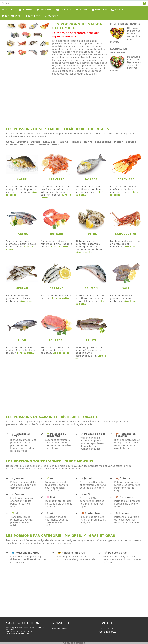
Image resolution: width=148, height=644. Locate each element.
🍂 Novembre (125, 497)
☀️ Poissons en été (93, 434)
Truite (56, 145)
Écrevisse (49, 142)
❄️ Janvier (18, 478)
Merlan (119, 142)
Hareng (63, 142)
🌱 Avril (51, 478)
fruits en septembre (125, 24)
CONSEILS (52, 16)
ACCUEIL (8, 10)
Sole (22, 145)
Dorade (36, 142)
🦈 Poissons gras (115, 553)
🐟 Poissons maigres (25, 553)
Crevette (22, 142)
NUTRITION (99, 10)
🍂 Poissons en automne (126, 435)
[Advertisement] (74, 103)
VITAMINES (45, 10)
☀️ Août (86, 494)
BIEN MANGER (11, 16)
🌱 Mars (17, 513)
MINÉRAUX (64, 10)
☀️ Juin (51, 513)
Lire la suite (60, 247)
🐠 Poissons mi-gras (71, 553)
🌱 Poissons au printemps (56, 435)
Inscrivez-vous (60, 629)
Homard (76, 142)
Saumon (11, 145)
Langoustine (103, 142)
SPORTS (117, 10)
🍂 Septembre (90, 513)
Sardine (131, 142)
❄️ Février (18, 494)
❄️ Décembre (124, 513)
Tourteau (43, 145)
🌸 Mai (51, 497)
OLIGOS (82, 10)
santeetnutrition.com (17, 633)
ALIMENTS (26, 10)
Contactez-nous (107, 629)
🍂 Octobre (123, 478)
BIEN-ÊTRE (33, 16)
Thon (31, 145)
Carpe (10, 142)
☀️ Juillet (87, 478)
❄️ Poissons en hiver (21, 435)
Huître (88, 142)
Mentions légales (107, 632)
